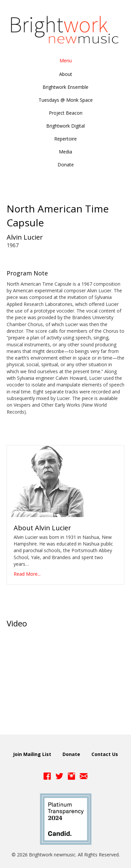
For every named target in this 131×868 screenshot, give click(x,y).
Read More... (27, 574)
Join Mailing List (32, 754)
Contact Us (105, 754)
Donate (71, 754)
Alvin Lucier (25, 237)
